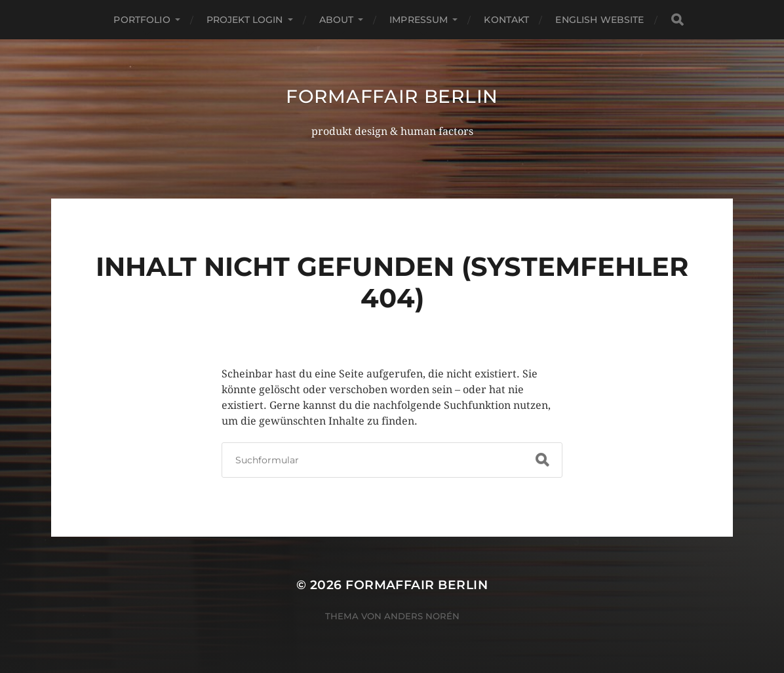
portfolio (142, 20)
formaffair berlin (392, 96)
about (337, 20)
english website (599, 20)
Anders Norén (422, 616)
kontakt (506, 20)
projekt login (245, 20)
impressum (419, 20)
